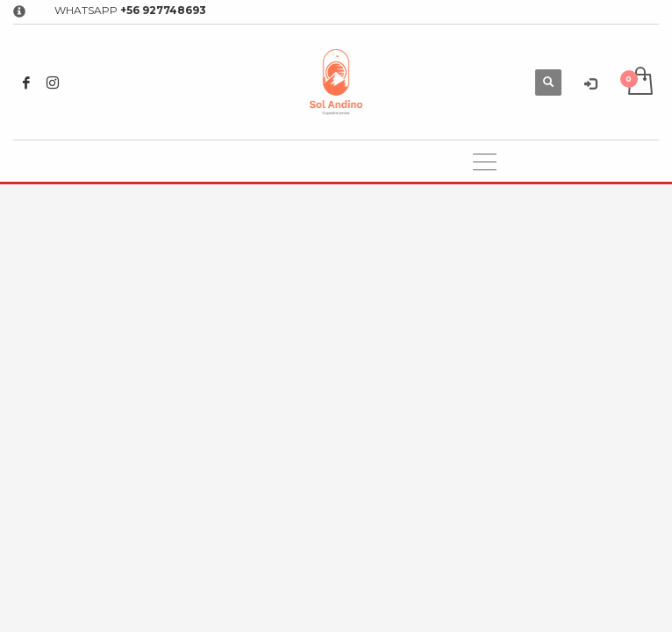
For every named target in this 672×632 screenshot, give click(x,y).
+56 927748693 (163, 10)
